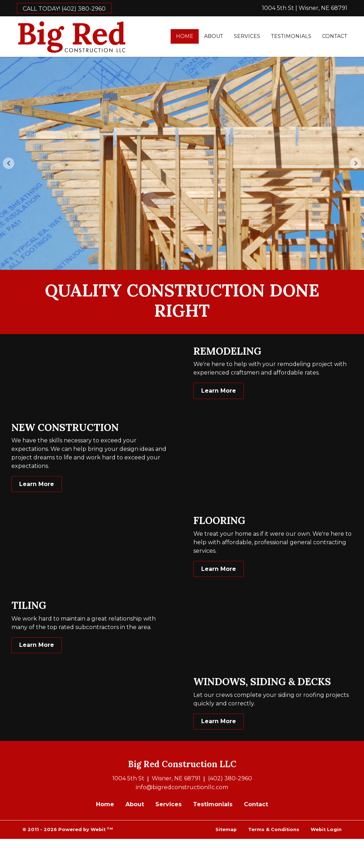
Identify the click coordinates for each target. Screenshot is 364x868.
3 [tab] (193, 264)
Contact (335, 36)
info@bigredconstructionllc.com (182, 787)
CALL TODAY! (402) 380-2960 (64, 9)
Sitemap (226, 829)
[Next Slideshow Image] (355, 163)
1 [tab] (171, 264)
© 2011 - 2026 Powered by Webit (68, 829)
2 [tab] (182, 264)
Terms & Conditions (274, 829)
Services (247, 36)
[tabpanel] (182, 163)
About (214, 36)
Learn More (219, 391)
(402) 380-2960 (230, 778)
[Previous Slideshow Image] (9, 163)
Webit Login (326, 829)
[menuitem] (185, 36)
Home (187, 36)
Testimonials (291, 36)
